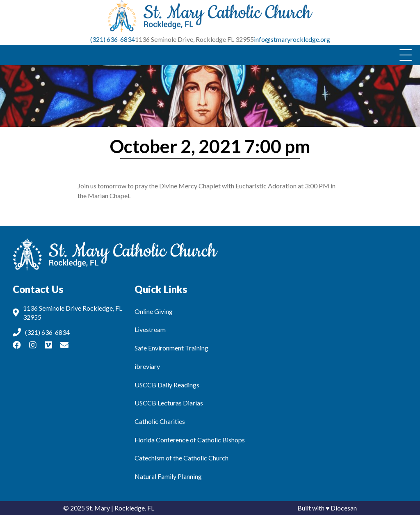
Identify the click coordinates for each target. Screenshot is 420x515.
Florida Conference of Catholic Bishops (190, 440)
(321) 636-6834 (113, 39)
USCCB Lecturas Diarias (169, 403)
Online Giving (154, 311)
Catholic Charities (160, 421)
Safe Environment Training (171, 348)
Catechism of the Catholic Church (181, 458)
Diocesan (344, 508)
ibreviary (147, 366)
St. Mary (98, 508)
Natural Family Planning (168, 476)
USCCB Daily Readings (167, 385)
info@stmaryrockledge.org (292, 39)
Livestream (150, 329)
